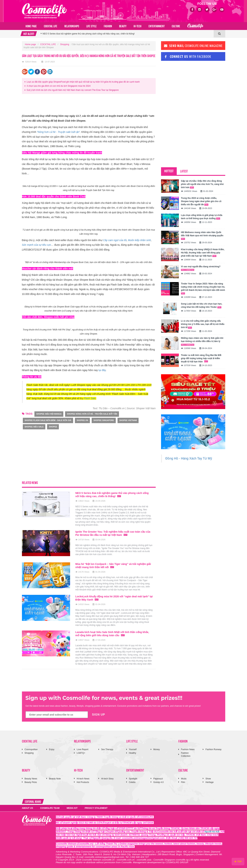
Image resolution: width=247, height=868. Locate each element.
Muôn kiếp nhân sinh (139, 240)
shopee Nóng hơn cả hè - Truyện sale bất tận (92, 414)
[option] (127, 35)
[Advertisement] (87, 105)
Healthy (133, 753)
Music (184, 779)
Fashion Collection (186, 755)
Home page (31, 26)
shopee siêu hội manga (49, 414)
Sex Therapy (107, 749)
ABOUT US (28, 808)
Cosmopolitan (31, 749)
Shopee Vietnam (128, 420)
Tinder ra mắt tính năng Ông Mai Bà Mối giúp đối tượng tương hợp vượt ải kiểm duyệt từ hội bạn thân (201, 358)
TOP (238, 862)
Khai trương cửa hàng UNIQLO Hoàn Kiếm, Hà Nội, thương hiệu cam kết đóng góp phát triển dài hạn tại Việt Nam (203, 253)
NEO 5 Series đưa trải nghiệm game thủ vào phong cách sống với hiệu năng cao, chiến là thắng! (112, 495)
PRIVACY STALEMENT (96, 808)
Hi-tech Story (107, 779)
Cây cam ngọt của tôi (115, 240)
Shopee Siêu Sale (34, 427)
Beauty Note (55, 779)
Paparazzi (158, 779)
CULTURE (176, 26)
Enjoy (52, 749)
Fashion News (188, 749)
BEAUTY (123, 26)
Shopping (65, 44)
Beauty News (31, 779)
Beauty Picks (31, 782)
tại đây (102, 370)
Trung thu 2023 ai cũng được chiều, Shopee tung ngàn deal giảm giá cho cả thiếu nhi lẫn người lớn (201, 201)
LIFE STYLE (91, 26)
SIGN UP (99, 715)
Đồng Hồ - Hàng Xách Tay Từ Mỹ (189, 458)
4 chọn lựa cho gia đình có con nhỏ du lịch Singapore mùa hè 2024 (59, 86)
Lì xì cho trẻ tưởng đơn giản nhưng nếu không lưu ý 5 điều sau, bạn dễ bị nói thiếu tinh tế (203, 324)
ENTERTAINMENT (157, 26)
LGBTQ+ (81, 753)
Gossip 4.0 (158, 782)
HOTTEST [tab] (169, 171)
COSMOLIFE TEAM (50, 808)
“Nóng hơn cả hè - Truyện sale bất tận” (58, 132)
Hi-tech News (83, 779)
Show (208, 779)
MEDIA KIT (72, 808)
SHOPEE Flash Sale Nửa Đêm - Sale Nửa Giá (48, 420)
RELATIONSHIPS (72, 26)
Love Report (82, 749)
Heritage (209, 782)
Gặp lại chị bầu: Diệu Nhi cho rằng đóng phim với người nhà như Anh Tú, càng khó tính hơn (202, 184)
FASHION (108, 26)
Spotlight (133, 779)
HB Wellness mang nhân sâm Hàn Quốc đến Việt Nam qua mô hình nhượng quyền (202, 235)
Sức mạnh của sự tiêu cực (37, 245)
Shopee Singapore (104, 420)
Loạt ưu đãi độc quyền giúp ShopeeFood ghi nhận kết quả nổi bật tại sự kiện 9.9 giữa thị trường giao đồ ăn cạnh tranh (83, 82)
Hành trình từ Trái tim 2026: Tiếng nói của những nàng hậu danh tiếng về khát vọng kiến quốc (87, 35)
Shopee (53, 427)
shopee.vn (82, 420)
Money (157, 749)
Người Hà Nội (212, 832)
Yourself (133, 749)
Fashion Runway (213, 749)
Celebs (132, 782)
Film (183, 782)
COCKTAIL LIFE (51, 26)
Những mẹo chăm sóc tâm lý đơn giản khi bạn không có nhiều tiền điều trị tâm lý (202, 341)
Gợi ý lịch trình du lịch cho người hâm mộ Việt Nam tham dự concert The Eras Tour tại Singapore (73, 90)
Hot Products (83, 782)
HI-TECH (137, 26)
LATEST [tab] (184, 171)
